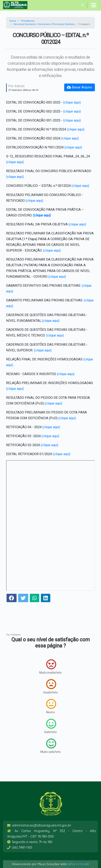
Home (13, 21)
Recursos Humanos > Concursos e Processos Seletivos (44, 24)
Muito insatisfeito (50, 667)
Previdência (28, 21)
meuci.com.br (78, 864)
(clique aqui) (72, 102)
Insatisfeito (51, 686)
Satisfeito (50, 726)
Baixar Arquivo (80, 87)
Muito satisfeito (51, 746)
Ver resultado (13, 635)
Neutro (51, 706)
